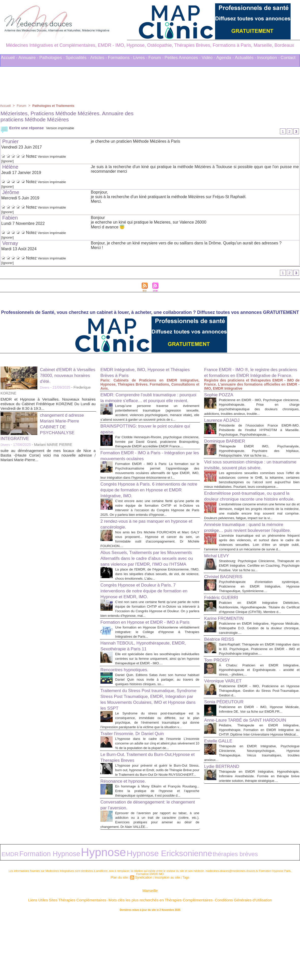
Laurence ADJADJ (225, 428)
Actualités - (246, 58)
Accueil (6, 106)
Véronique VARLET (226, 738)
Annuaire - (28, 58)
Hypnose (63, 919)
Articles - (99, 58)
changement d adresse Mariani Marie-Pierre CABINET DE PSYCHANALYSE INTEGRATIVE (46, 428)
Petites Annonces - (183, 58)
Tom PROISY (219, 717)
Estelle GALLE (221, 811)
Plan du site (123, 941)
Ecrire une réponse (23, 128)
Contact (288, 58)
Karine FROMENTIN (227, 671)
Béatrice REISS (222, 692)
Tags (181, 941)
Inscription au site (165, 941)
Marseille (150, 954)
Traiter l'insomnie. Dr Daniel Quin (138, 789)
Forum (23, 106)
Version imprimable (66, 128)
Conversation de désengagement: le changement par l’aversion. (141, 874)
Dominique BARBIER (228, 453)
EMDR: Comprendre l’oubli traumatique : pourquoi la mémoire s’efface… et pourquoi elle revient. (149, 402)
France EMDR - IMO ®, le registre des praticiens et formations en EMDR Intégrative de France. (247, 377)
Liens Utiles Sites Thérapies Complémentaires (94, 962)
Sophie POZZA (221, 402)
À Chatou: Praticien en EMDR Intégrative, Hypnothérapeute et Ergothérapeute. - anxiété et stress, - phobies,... (259, 727)
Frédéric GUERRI (224, 645)
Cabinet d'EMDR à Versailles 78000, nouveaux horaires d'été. (68, 377)
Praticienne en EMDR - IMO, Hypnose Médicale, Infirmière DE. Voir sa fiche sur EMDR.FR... (259, 769)
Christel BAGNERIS (227, 624)
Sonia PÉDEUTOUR (227, 759)
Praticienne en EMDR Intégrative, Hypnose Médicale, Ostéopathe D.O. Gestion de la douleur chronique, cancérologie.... (259, 681)
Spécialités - (77, 58)
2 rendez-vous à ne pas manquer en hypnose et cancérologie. (141, 550)
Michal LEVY (219, 599)
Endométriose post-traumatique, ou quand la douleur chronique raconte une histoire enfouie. (252, 521)
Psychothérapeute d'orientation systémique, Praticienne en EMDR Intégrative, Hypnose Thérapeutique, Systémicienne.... (259, 634)
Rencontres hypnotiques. (129, 721)
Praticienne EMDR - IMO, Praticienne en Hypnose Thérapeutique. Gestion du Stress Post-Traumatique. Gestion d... (259, 748)
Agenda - (225, 58)
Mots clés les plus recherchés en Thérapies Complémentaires (157, 962)
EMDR (7, 920)
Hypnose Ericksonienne (103, 920)
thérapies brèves (143, 920)
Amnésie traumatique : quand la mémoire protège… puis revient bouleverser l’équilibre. (251, 563)
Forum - (156, 58)
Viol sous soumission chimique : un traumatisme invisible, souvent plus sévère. (244, 480)
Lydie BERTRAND (225, 841)
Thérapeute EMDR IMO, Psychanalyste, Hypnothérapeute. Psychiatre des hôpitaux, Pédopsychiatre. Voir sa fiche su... (259, 463)
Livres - (140, 58)
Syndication (145, 941)
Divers (45, 389)
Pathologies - (52, 58)
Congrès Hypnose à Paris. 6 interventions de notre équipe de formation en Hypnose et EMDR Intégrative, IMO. (147, 511)
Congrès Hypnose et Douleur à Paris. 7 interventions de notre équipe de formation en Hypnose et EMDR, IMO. (148, 627)
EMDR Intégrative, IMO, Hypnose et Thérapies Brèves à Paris (141, 374)
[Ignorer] (9, 162)
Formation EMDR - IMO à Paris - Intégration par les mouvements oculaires (147, 472)
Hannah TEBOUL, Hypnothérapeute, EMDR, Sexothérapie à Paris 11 (142, 692)
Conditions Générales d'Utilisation (213, 962)
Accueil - (9, 58)
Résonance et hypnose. (127, 846)
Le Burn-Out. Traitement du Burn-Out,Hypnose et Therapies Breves (139, 818)
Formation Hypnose (31, 920)
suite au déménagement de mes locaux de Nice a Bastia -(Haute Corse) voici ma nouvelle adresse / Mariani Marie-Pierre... (48, 457)
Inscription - (268, 58)
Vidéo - (208, 58)
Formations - (120, 58)
